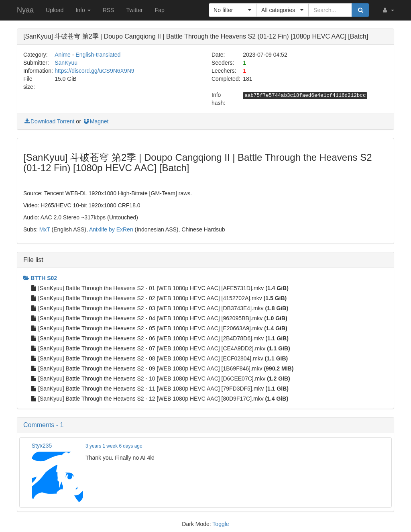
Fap (160, 10)
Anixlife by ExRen (111, 229)
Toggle (221, 524)
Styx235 (42, 446)
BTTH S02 (40, 278)
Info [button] (83, 10)
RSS (109, 10)
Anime (63, 55)
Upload (55, 10)
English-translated (98, 55)
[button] (388, 10)
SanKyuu (66, 63)
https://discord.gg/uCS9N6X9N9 (94, 71)
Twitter (134, 10)
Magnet (96, 121)
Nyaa (25, 10)
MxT (45, 229)
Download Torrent (49, 121)
